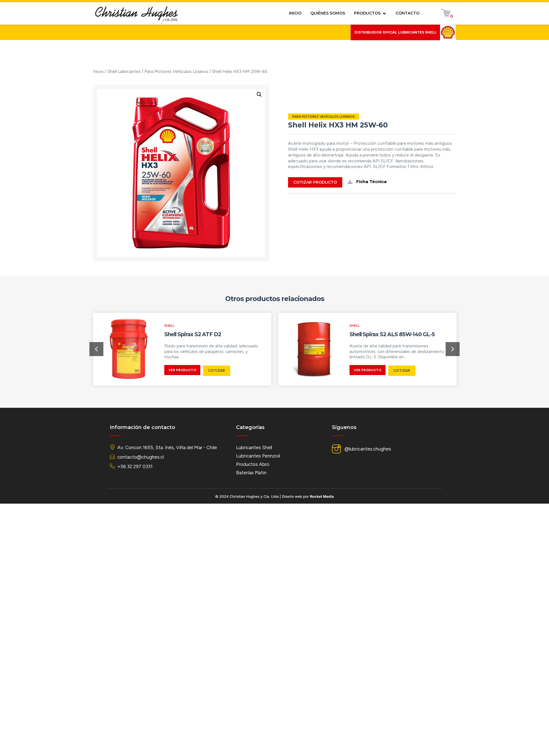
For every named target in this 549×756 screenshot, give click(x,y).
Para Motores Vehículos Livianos (142, 71)
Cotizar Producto (351, 182)
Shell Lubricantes (90, 71)
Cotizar (217, 370)
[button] (96, 349)
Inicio (65, 71)
